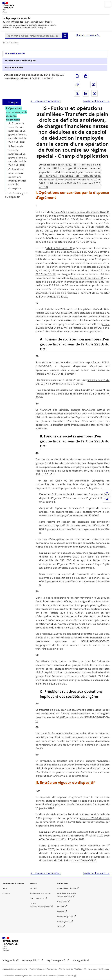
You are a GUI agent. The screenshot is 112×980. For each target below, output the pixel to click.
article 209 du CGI (82, 860)
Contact (6, 893)
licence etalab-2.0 (66, 976)
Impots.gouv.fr (64, 921)
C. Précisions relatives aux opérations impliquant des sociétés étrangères (17, 179)
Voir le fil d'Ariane (10, 43)
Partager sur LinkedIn (86, 93)
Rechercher (65, 36)
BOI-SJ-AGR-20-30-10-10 (81, 242)
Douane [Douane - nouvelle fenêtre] (61, 907)
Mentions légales (37, 969)
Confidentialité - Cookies (71, 969)
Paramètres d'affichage (98, 969)
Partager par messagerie (94, 93)
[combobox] (34, 36)
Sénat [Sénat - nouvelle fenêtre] (60, 926)
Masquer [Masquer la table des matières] (13, 102)
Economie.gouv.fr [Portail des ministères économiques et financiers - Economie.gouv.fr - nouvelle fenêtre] (65, 916)
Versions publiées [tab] (14, 68)
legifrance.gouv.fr (57, 960)
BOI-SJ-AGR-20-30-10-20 (53, 297)
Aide (5, 888)
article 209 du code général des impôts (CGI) (79, 212)
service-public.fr (31, 960)
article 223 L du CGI (81, 252)
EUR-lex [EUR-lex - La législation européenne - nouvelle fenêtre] (61, 912)
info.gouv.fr (9, 960)
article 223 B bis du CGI (86, 278)
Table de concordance (40, 893)
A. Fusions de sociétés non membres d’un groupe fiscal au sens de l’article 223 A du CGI (18, 133)
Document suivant (95, 101)
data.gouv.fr (80, 960)
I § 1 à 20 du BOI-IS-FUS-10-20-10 (63, 384)
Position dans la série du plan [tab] (20, 61)
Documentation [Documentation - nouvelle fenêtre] (37, 898)
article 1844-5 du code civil (53, 394)
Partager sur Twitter (77, 93)
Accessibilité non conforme (15, 969)
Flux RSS (34, 888)
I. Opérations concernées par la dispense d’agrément (17, 114)
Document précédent (47, 101)
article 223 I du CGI (57, 248)
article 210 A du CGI (64, 219)
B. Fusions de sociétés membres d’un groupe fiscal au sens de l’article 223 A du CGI (18, 156)
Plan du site (52, 969)
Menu (108, 4)
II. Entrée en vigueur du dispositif (17, 195)
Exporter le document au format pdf (77, 76)
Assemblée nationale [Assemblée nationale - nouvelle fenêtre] (66, 888)
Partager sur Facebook (94, 85)
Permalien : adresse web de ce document (77, 85)
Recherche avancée (88, 35)
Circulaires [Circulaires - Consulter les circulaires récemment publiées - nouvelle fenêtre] (62, 902)
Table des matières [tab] (15, 54)
